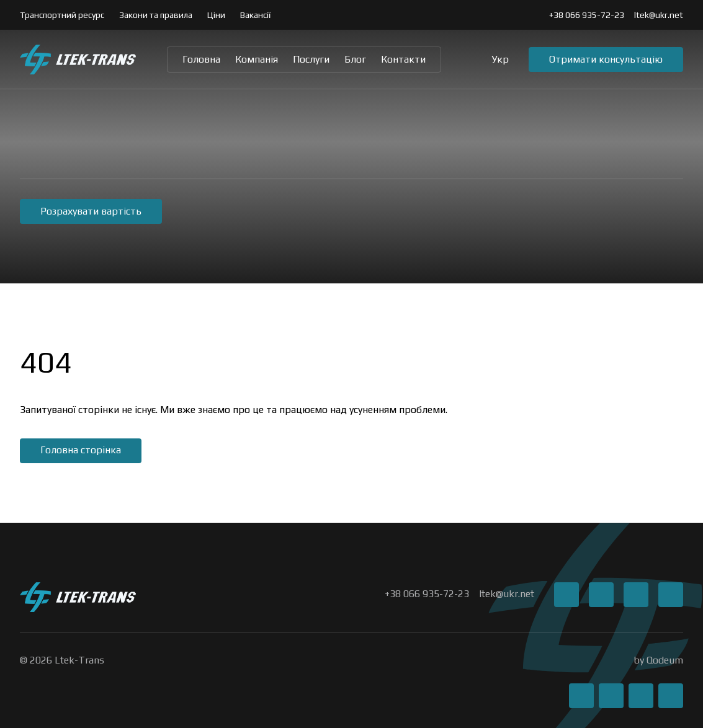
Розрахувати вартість (91, 211)
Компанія (257, 59)
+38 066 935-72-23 (587, 15)
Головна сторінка (81, 450)
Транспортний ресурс (62, 15)
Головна (201, 59)
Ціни (216, 15)
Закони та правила (156, 15)
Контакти (403, 59)
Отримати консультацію (606, 59)
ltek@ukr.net (659, 15)
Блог (355, 59)
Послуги (311, 59)
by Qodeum (658, 660)
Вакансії (255, 15)
